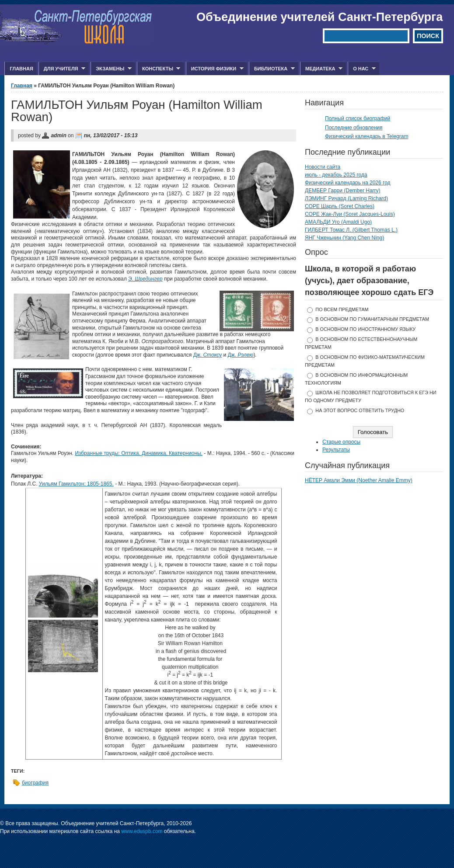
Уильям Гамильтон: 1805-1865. (76, 484)
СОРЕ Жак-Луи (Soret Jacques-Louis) (350, 214)
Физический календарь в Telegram (367, 136)
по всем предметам (342, 309)
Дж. (208, 355)
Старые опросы (341, 442)
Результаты (336, 450)
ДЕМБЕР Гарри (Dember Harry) (343, 191)
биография (35, 783)
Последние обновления (354, 128)
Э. (145, 279)
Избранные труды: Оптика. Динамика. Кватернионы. (139, 453)
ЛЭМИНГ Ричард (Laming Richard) (346, 198)
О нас (362, 69)
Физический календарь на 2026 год (348, 183)
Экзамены (111, 69)
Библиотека (272, 69)
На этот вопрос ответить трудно (360, 410)
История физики (215, 69)
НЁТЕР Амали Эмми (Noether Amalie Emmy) (359, 480)
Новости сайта (323, 167)
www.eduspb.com (142, 831)
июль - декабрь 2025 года (336, 175)
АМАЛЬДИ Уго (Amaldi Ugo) (338, 222)
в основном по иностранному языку (365, 329)
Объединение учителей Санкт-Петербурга (320, 17)
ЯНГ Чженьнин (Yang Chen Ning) (344, 238)
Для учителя (62, 69)
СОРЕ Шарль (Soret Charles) (340, 206)
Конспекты (159, 69)
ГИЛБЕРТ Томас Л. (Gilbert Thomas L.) (351, 230)
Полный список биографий (358, 118)
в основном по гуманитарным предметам (372, 319)
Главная (21, 69)
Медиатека (321, 69)
